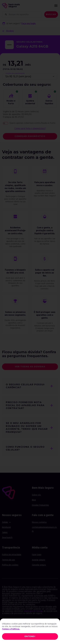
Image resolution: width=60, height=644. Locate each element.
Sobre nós (36, 495)
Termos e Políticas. (11, 629)
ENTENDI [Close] (30, 636)
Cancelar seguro (39, 565)
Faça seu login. (29, 24)
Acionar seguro (39, 560)
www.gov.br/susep (33, 611)
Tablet (5, 533)
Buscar (51, 14)
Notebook (6, 527)
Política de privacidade (12, 555)
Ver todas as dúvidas (30, 367)
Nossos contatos (39, 522)
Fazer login (37, 555)
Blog (34, 500)
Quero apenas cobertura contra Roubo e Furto (32, 123)
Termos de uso (8, 560)
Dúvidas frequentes (40, 505)
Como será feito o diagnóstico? (30, 129)
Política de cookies (10, 565)
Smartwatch (7, 538)
